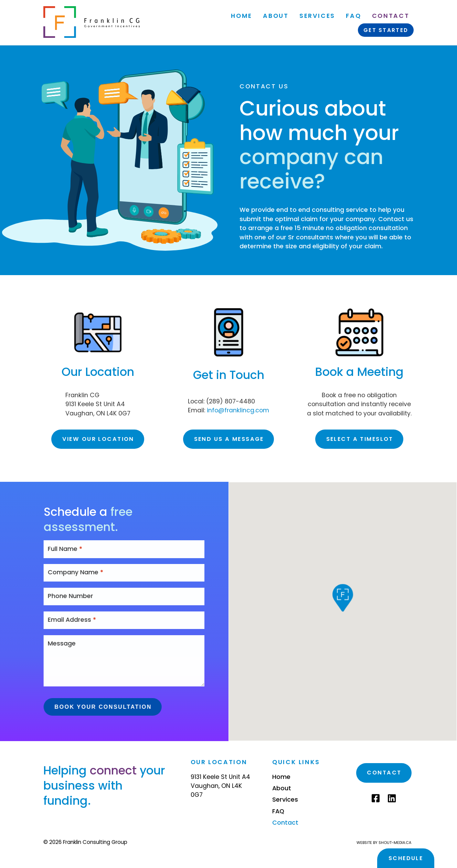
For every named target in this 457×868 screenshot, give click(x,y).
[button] (343, 601)
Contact (390, 16)
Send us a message (229, 439)
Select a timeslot (360, 439)
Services (317, 16)
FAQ (353, 16)
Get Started (386, 30)
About (276, 16)
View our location (98, 439)
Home (242, 16)
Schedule (406, 858)
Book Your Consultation (119, 707)
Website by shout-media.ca (384, 843)
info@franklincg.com (238, 410)
